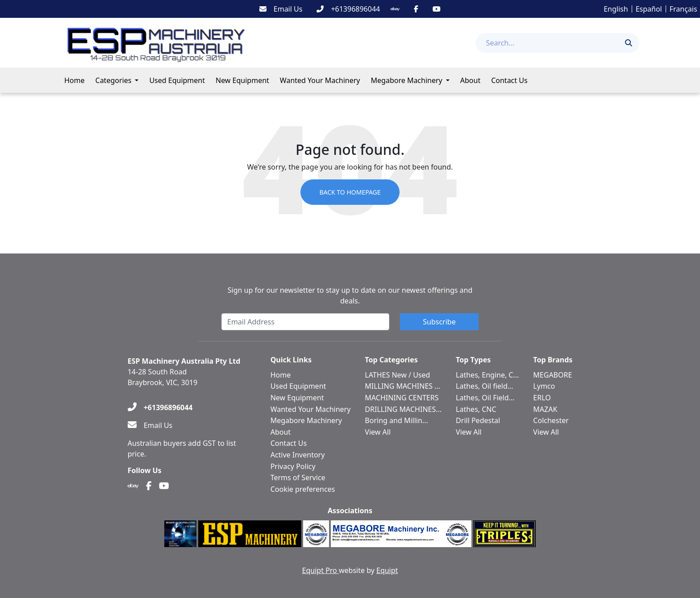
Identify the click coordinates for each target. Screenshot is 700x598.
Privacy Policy (293, 466)
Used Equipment (177, 80)
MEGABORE (552, 375)
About (470, 80)
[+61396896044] (348, 9)
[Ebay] (395, 9)
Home (75, 80)
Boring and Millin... (396, 420)
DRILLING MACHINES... (403, 409)
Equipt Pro (321, 570)
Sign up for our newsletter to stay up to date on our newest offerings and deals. (350, 295)
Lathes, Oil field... (485, 386)
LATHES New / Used (397, 375)
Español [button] (649, 9)
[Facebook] (416, 9)
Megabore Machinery (407, 80)
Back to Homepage (350, 192)
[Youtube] (437, 9)
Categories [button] (114, 80)
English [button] (616, 9)
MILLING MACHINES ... (402, 386)
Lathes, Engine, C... (487, 375)
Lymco (544, 386)
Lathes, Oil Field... (485, 398)
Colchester (551, 420)
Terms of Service (298, 478)
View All (378, 432)
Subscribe (439, 322)
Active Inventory (298, 455)
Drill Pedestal (478, 420)
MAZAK (545, 409)
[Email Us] (281, 9)
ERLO (542, 398)
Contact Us (509, 80)
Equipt (387, 570)
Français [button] (683, 9)
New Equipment (242, 80)
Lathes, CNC (476, 409)
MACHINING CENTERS (402, 398)
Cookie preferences (303, 489)
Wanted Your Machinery (320, 80)
